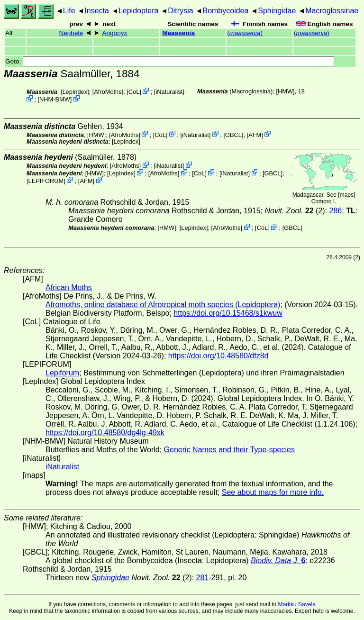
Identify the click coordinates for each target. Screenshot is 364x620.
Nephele (71, 33)
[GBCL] (233, 134)
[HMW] (285, 91)
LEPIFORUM (46, 181)
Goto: (170, 61)
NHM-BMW (55, 99)
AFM (255, 134)
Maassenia (178, 33)
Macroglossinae (332, 11)
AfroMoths (108, 92)
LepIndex (75, 92)
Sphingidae (277, 11)
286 (336, 211)
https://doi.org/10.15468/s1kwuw (228, 313)
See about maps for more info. (273, 492)
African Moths (69, 287)
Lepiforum (62, 373)
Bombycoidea (225, 11)
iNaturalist (169, 92)
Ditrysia (180, 11)
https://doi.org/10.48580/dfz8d (218, 356)
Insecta (97, 11)
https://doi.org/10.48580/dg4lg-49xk (105, 433)
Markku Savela (296, 604)
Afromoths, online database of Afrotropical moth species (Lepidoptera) (163, 305)
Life (69, 11)
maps (347, 195)
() (245, 33)
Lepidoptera (139, 11)
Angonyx (114, 33)
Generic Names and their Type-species (229, 450)
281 (203, 578)
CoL (134, 92)
